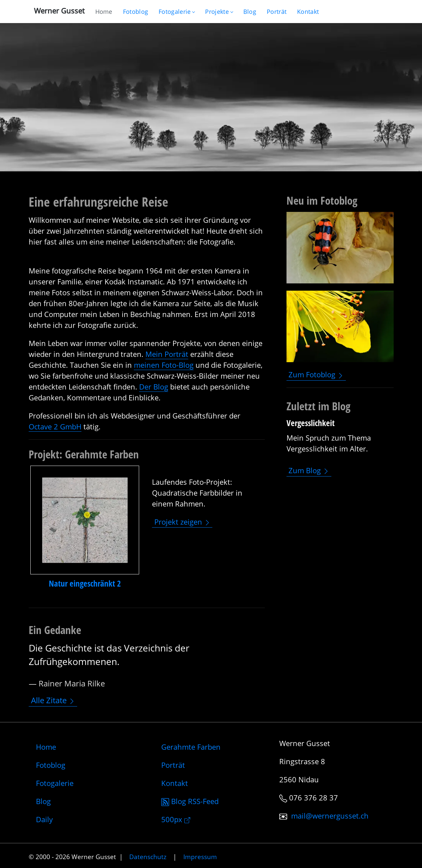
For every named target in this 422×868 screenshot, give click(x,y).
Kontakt (175, 783)
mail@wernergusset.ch (330, 816)
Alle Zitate (53, 700)
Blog (43, 801)
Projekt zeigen (182, 522)
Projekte (219, 12)
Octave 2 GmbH (55, 426)
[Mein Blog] (250, 12)
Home (46, 747)
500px (176, 819)
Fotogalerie (177, 12)
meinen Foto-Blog (164, 365)
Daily (44, 819)
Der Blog (154, 387)
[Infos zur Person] (277, 12)
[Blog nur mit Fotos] (136, 12)
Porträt (173, 765)
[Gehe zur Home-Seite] (104, 12)
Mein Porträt (167, 354)
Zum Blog (309, 470)
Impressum (200, 857)
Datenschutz (148, 857)
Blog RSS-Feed (190, 801)
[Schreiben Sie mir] (308, 12)
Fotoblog (51, 765)
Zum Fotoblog (316, 375)
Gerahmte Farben (191, 747)
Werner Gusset (59, 11)
